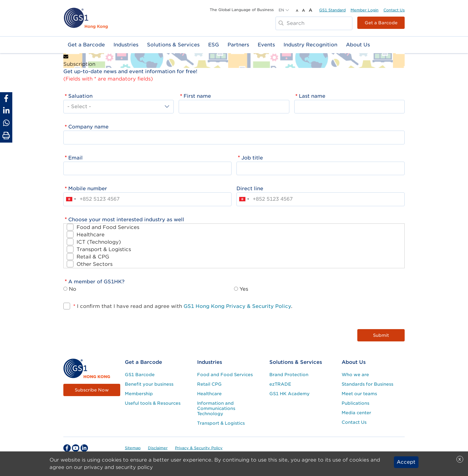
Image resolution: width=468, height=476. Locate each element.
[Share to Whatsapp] (6, 123)
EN (281, 10)
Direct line (250, 189)
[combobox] (71, 199)
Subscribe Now (92, 390)
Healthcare (91, 235)
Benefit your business (149, 384)
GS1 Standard (332, 10)
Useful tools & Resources (153, 403)
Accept (406, 462)
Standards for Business (367, 384)
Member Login (365, 10)
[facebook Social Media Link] (67, 448)
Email (75, 158)
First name (197, 96)
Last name (312, 96)
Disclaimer (158, 448)
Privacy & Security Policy (199, 448)
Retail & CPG (93, 257)
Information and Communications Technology (216, 408)
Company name (88, 127)
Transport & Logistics (104, 249)
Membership (139, 394)
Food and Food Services (108, 227)
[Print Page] (6, 136)
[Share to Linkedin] (6, 111)
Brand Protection (289, 375)
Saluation (80, 96)
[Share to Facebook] (6, 98)
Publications (355, 403)
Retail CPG (209, 384)
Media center (356, 413)
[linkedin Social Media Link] (84, 448)
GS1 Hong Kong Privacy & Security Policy (237, 306)
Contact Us (394, 10)
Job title (252, 158)
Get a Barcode (381, 23)
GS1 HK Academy (290, 394)
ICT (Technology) (99, 242)
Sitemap (133, 448)
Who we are (355, 375)
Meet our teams (359, 394)
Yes (244, 289)
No (73, 289)
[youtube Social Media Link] (76, 448)
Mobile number (88, 189)
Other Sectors (95, 264)
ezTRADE (280, 384)
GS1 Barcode (140, 375)
